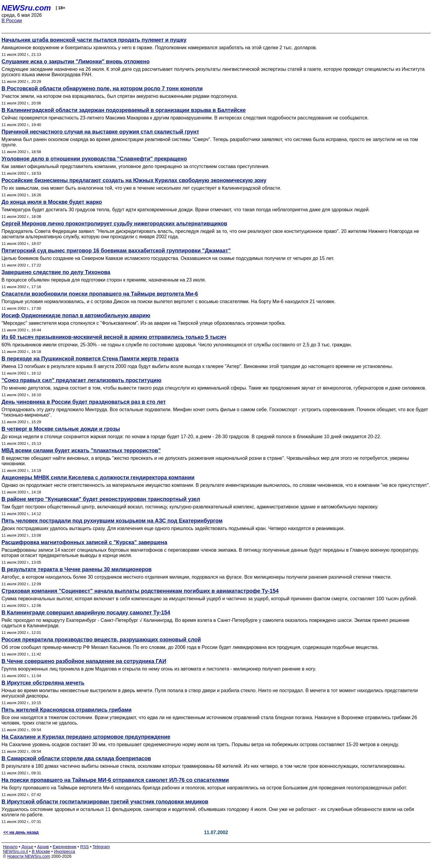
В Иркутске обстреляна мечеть (43, 683)
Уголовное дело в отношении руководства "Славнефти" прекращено (94, 159)
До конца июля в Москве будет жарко (52, 202)
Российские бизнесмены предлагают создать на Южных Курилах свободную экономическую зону (134, 180)
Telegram (101, 847)
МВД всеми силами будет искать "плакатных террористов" (81, 451)
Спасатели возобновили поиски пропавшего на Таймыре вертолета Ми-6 (100, 294)
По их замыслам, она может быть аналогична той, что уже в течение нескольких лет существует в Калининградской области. (141, 188)
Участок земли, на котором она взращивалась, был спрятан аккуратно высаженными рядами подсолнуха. (120, 96)
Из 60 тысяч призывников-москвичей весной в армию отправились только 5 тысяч (114, 337)
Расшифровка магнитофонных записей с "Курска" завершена (84, 542)
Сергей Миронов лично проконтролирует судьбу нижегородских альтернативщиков (114, 224)
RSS (84, 847)
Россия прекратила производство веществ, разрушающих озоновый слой (101, 640)
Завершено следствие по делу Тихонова (56, 272)
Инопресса (65, 851)
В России (12, 21)
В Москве (41, 851)
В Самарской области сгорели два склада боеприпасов (76, 758)
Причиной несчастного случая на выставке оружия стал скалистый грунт (100, 132)
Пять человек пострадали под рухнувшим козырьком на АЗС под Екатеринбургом (112, 521)
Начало (10, 847)
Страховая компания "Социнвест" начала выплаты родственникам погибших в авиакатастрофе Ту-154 (140, 591)
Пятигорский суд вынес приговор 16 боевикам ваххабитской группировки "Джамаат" (116, 251)
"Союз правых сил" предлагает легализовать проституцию (81, 380)
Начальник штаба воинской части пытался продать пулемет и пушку (94, 40)
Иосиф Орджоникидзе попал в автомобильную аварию (76, 315)
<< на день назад (21, 832)
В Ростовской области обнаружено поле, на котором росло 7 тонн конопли (102, 89)
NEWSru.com (26, 8)
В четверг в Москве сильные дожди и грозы (61, 429)
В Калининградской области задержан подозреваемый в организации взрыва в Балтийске (124, 110)
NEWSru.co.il (15, 851)
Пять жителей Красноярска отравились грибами (67, 710)
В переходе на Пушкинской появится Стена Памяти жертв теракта (90, 359)
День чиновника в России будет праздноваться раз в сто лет (84, 402)
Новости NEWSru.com (29, 856)
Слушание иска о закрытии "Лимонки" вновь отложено (76, 62)
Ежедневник (65, 847)
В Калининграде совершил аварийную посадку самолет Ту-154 (86, 613)
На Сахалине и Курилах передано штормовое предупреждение (86, 737)
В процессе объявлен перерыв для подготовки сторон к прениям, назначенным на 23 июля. (104, 280)
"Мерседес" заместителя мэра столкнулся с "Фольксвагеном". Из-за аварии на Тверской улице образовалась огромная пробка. (144, 323)
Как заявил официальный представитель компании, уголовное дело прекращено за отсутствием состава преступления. (135, 166)
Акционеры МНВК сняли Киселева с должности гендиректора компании (98, 478)
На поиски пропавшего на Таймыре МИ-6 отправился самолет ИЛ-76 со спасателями (115, 780)
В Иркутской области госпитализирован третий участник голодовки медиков (105, 802)
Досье (27, 847)
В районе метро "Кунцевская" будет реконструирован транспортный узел (101, 499)
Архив (43, 847)
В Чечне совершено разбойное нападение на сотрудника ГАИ (84, 661)
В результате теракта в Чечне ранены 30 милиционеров (76, 569)
